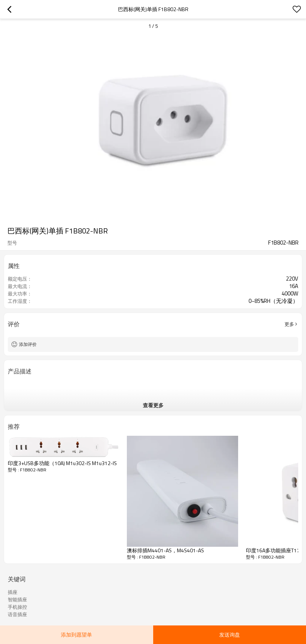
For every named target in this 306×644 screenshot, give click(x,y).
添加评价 (28, 344)
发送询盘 (230, 635)
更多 (289, 324)
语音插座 (17, 614)
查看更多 (153, 405)
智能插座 (17, 599)
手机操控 (17, 607)
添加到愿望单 (76, 635)
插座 (13, 592)
